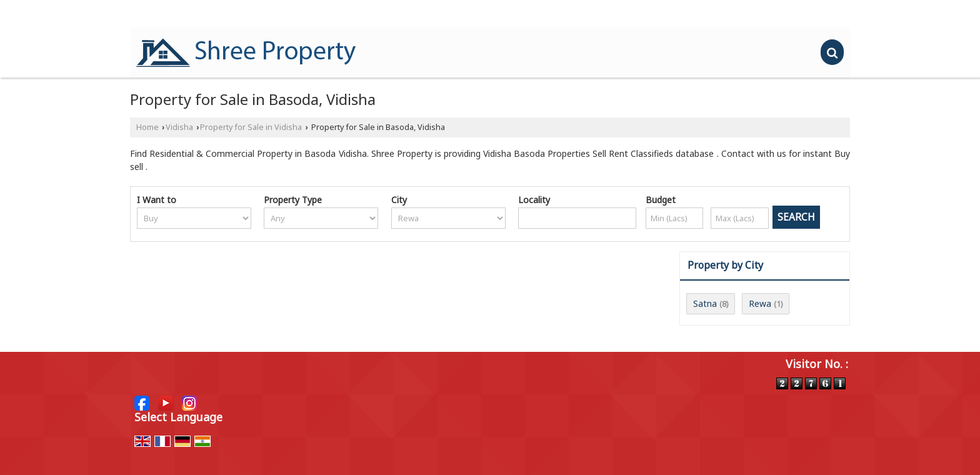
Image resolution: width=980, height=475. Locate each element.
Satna (705, 303)
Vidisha (179, 127)
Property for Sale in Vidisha (251, 127)
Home (147, 127)
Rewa (760, 303)
